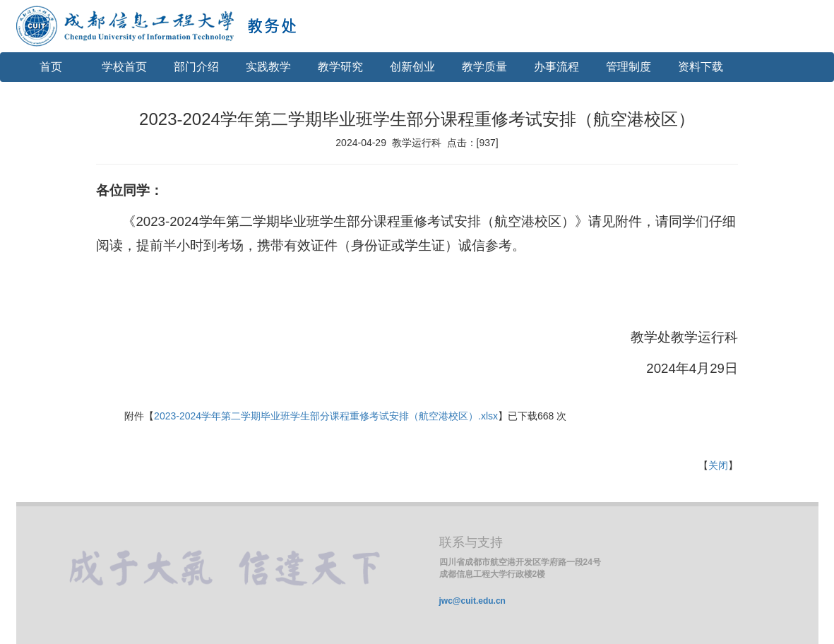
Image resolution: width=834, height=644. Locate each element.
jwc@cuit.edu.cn (472, 601)
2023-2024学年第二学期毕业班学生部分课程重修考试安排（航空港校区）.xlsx (326, 416)
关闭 (718, 465)
